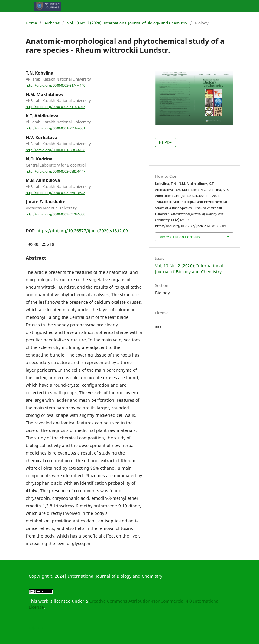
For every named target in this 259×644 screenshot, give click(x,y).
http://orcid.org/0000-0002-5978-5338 (55, 214)
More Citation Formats (180, 237)
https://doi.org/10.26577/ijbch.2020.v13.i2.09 (82, 231)
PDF (168, 142)
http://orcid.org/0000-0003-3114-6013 (55, 107)
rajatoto (37, 628)
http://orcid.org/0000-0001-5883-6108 (55, 150)
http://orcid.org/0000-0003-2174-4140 (55, 85)
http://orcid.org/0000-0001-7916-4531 (55, 128)
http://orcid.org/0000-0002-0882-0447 (55, 171)
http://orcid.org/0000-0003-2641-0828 (55, 193)
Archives (52, 23)
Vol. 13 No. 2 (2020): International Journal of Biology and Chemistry (127, 23)
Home (31, 23)
